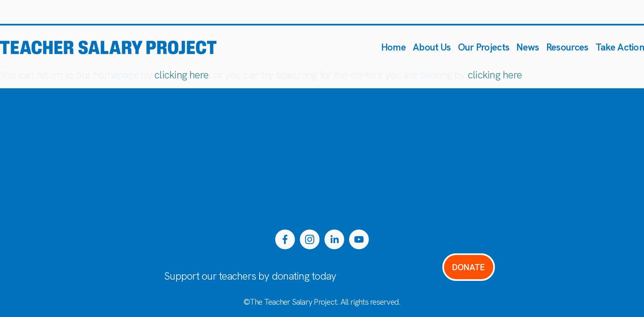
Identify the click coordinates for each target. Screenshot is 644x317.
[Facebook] (285, 239)
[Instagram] (310, 239)
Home (393, 47)
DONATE (468, 267)
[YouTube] (359, 239)
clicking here (181, 75)
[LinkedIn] (334, 239)
